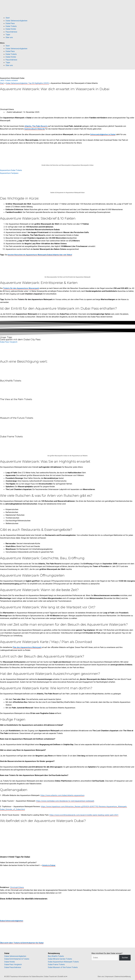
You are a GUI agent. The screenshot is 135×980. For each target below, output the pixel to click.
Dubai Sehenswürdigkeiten (16, 21)
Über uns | (101, 976)
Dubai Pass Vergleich (13, 964)
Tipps (8, 35)
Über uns (9, 37)
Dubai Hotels (11, 29)
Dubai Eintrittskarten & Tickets (17, 959)
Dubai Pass (10, 23)
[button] (67, 43)
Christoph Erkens (17, 887)
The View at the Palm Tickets (16, 399)
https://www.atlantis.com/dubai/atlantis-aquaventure (62, 795)
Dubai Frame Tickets (11, 437)
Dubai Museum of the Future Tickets (63, 967)
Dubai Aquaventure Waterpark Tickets (63, 962)
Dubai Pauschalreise (13, 967)
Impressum (109, 976)
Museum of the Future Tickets (17, 418)
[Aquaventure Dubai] (16, 839)
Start (8, 18)
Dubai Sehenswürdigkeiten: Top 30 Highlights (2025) (27, 83)
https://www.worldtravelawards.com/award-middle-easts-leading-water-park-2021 (84, 815)
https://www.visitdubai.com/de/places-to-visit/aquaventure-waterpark (65, 801)
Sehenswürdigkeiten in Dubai (103, 134)
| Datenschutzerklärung (122, 976)
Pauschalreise (11, 32)
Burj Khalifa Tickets (11, 381)
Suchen (125, 958)
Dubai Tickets (11, 26)
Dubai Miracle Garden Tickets (60, 959)
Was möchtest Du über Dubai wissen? (107, 953)
